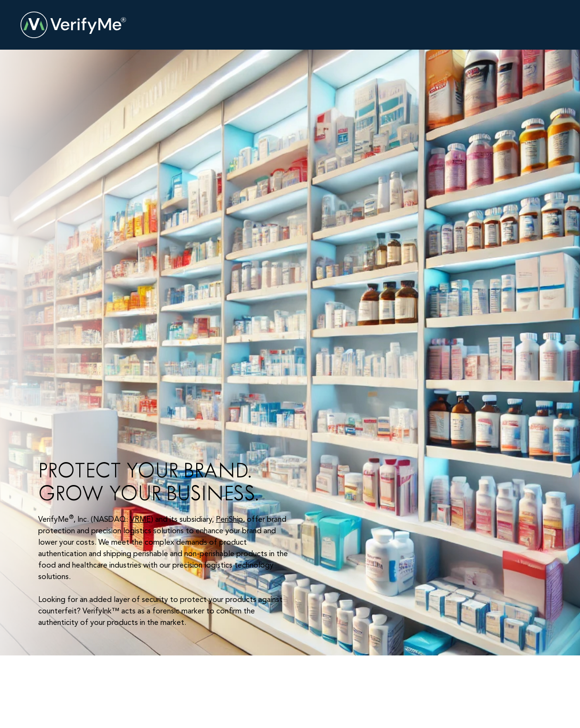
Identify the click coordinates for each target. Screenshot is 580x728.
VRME (140, 520)
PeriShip (229, 520)
